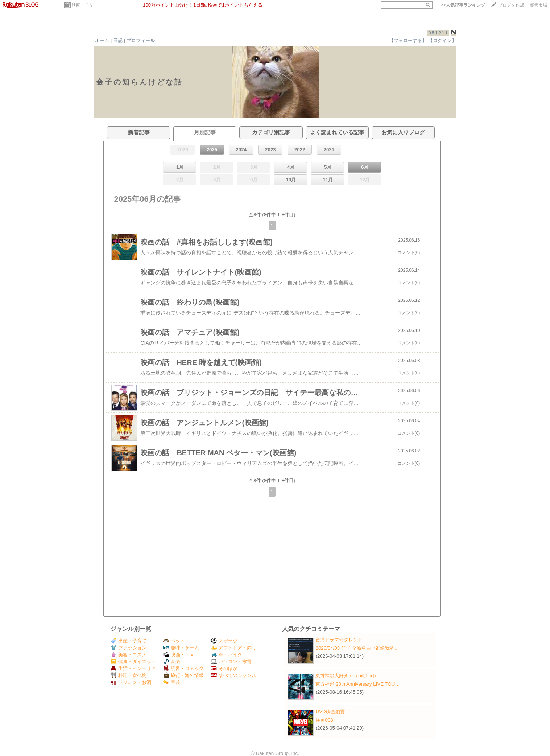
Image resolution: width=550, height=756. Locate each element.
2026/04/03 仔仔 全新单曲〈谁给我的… (357, 648)
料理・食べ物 (129, 675)
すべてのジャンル (234, 675)
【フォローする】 (408, 40)
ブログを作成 (511, 5)
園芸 (172, 682)
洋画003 (324, 720)
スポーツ (224, 641)
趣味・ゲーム (181, 648)
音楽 (172, 661)
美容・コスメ (129, 655)
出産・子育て (129, 641)
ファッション (129, 648)
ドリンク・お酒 (131, 682)
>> (463, 5)
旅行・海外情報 (183, 675)
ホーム (102, 40)
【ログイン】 (442, 40)
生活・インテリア (133, 668)
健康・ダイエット (133, 661)
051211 (438, 33)
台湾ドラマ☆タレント (339, 640)
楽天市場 (538, 5)
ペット (174, 641)
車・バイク (227, 655)
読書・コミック (183, 668)
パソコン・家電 (231, 661)
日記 (118, 40)
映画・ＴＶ (83, 5)
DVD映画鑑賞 (330, 712)
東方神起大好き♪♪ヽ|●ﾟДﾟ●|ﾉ (346, 676)
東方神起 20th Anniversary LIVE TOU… (357, 684)
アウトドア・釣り (234, 648)
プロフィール (141, 40)
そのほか (224, 668)
